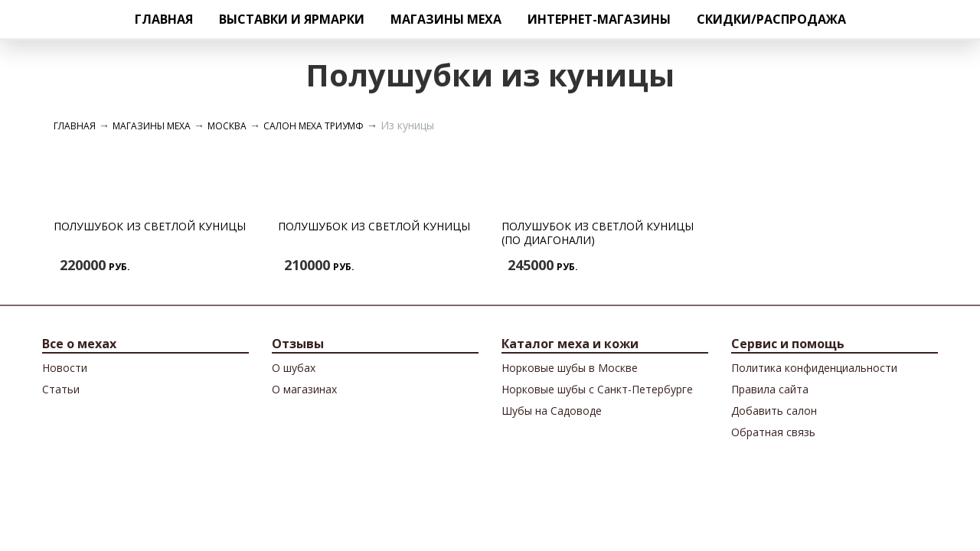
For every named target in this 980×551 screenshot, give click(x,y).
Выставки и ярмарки (292, 19)
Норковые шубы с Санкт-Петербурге (597, 389)
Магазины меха (446, 19)
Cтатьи (61, 389)
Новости (65, 368)
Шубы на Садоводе (552, 411)
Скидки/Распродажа (771, 19)
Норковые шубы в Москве (570, 368)
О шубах (294, 368)
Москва (227, 126)
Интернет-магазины (599, 19)
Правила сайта (770, 389)
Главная (164, 19)
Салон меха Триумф (314, 126)
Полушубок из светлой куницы (150, 226)
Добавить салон (774, 411)
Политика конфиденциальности (814, 368)
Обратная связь (773, 432)
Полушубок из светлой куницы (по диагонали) (598, 233)
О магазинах (304, 389)
